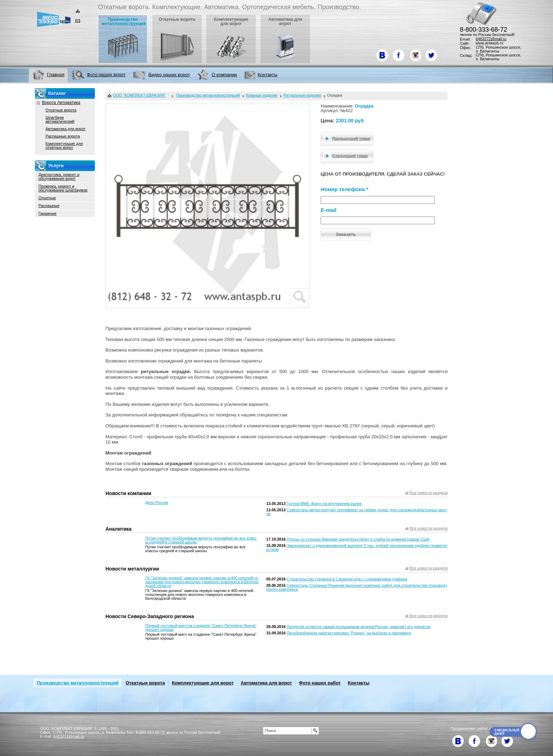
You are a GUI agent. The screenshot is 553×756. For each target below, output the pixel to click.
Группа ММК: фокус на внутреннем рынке (324, 504)
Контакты (358, 683)
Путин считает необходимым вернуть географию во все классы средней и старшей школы (201, 540)
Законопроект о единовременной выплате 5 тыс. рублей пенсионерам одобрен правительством (357, 547)
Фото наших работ (320, 683)
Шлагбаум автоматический (60, 119)
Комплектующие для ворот (203, 683)
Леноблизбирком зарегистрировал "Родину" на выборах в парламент (349, 633)
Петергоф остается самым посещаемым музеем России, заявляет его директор (359, 627)
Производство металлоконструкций (78, 683)
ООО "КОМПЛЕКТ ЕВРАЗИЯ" (139, 95)
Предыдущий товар (346, 138)
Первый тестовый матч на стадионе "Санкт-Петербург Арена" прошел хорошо (201, 627)
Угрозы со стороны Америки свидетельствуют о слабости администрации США (358, 539)
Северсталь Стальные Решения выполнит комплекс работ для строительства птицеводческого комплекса (357, 587)
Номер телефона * (344, 189)
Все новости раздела (429, 493)
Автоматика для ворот (66, 129)
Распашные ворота (63, 136)
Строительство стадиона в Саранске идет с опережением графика (347, 579)
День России (157, 502)
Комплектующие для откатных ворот (64, 145)
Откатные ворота (61, 110)
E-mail (329, 210)
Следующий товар (344, 156)
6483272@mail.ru (491, 39)
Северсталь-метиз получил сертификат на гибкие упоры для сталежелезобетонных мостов (357, 512)
